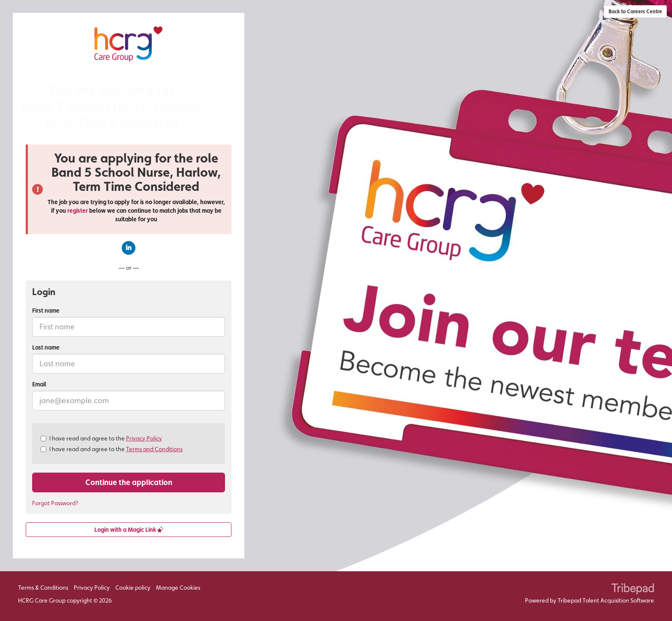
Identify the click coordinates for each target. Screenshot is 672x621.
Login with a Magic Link (129, 530)
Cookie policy (133, 588)
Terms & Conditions (43, 588)
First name (46, 310)
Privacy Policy (144, 438)
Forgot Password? (55, 503)
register (78, 211)
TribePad (633, 590)
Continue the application (129, 482)
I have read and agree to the (101, 438)
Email (39, 384)
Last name (46, 347)
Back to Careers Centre (635, 12)
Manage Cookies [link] (178, 588)
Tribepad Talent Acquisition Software (606, 600)
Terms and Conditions (154, 449)
